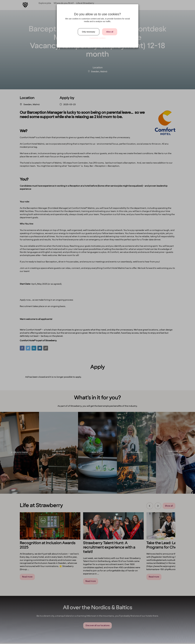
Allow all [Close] (110, 32)
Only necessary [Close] (89, 32)
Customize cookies (98, 38)
